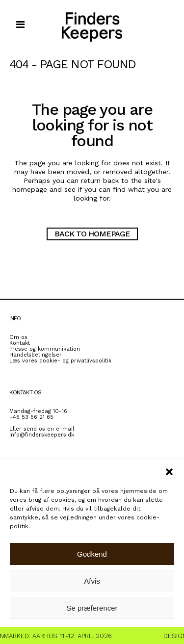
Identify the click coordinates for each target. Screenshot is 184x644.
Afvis (92, 581)
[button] (169, 472)
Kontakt (20, 343)
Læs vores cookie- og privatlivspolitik (60, 361)
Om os (18, 337)
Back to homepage (92, 234)
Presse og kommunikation (45, 349)
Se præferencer (92, 608)
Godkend (92, 554)
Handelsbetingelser (36, 355)
